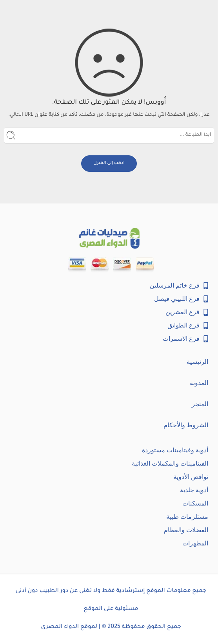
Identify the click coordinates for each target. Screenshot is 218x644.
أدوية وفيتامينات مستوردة (175, 450)
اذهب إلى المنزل (109, 163)
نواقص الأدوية (191, 477)
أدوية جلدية (194, 490)
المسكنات (195, 503)
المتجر (200, 404)
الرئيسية (197, 362)
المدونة (199, 383)
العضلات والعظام (186, 530)
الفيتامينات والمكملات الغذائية (170, 463)
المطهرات (195, 543)
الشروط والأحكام (186, 425)
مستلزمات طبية (187, 517)
